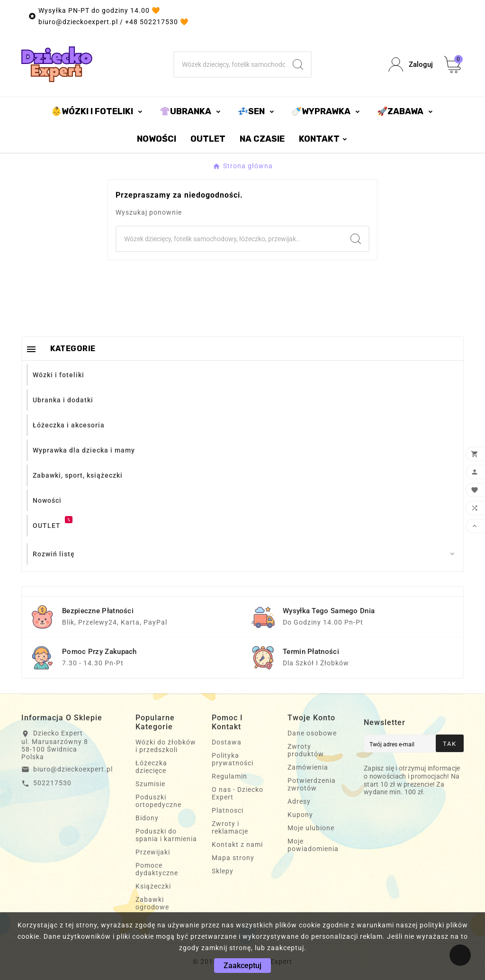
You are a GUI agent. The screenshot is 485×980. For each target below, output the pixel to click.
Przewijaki (153, 852)
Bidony (147, 818)
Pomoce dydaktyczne (157, 869)
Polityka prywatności (233, 759)
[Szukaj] (229, 64)
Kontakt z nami (237, 844)
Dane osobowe (312, 733)
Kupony (300, 815)
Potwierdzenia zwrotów (312, 784)
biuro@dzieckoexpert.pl (73, 769)
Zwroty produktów (306, 750)
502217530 (52, 783)
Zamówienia (308, 767)
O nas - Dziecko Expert (238, 793)
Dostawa (227, 742)
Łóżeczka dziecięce (151, 767)
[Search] (298, 64)
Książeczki (153, 886)
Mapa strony (233, 858)
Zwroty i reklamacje (230, 827)
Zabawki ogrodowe (152, 903)
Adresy (299, 801)
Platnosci (228, 810)
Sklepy (223, 871)
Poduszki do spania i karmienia (166, 835)
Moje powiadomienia (313, 845)
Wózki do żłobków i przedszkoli (166, 746)
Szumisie (150, 784)
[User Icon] (411, 65)
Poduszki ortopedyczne (158, 801)
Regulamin (229, 776)
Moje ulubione (311, 828)
